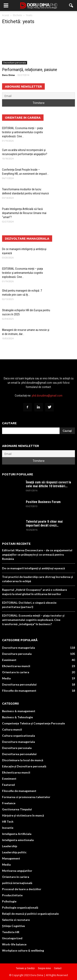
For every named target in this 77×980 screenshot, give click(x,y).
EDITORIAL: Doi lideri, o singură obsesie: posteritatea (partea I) (29, 605)
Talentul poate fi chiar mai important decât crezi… (44, 523)
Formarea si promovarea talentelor (26, 797)
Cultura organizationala (18, 736)
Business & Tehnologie (17, 717)
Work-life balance (14, 944)
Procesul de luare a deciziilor (22, 889)
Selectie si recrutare (16, 920)
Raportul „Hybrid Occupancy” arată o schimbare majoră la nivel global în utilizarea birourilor (34, 592)
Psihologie (9, 901)
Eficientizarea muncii (16, 666)
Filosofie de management (19, 691)
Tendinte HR (11, 932)
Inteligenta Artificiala (17, 834)
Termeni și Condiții (25, 968)
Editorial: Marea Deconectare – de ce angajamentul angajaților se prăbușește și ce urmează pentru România (37, 554)
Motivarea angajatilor (17, 871)
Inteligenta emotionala (18, 840)
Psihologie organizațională (20, 907)
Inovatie (8, 828)
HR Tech (8, 822)
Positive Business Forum (43, 502)
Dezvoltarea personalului (19, 684)
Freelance (9, 803)
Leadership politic (14, 852)
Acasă (6, 15)
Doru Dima (8, 75)
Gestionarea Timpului (17, 809)
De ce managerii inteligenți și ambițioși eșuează (33, 568)
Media (6, 678)
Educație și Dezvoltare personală (24, 766)
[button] (71, 6)
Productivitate (12, 895)
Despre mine (44, 968)
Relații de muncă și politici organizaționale (30, 914)
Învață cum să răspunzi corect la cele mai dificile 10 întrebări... (48, 484)
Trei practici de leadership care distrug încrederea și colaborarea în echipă (37, 579)
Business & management (19, 711)
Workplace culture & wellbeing (23, 950)
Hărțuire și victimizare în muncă (23, 815)
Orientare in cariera (16, 672)
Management (11, 858)
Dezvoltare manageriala (18, 648)
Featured (8, 785)
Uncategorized (12, 938)
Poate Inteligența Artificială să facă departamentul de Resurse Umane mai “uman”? (24, 213)
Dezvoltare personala (15, 63)
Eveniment (9, 660)
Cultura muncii (12, 729)
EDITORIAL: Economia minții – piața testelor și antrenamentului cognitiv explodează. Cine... (22, 132)
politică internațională (17, 883)
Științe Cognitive (13, 926)
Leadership (10, 846)
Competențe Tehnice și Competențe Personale (33, 723)
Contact (58, 968)
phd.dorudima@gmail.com (47, 396)
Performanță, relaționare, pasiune (30, 70)
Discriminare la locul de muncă (23, 760)
